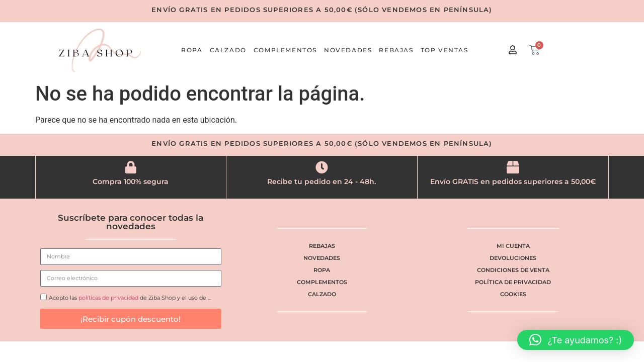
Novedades (348, 50)
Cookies (513, 294)
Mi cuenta (513, 246)
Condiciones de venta (513, 270)
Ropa (192, 50)
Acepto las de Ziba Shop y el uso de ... (130, 298)
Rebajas (396, 50)
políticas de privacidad (108, 298)
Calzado (228, 50)
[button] (576, 340)
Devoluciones (513, 258)
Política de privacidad (513, 282)
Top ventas (445, 50)
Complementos (285, 50)
